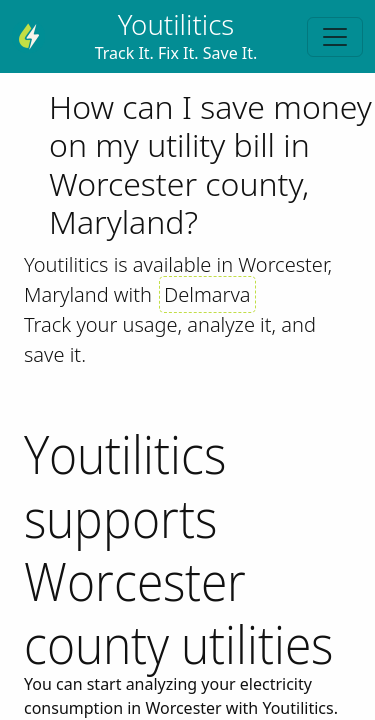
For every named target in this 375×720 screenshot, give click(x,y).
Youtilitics (176, 24)
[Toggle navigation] (335, 37)
